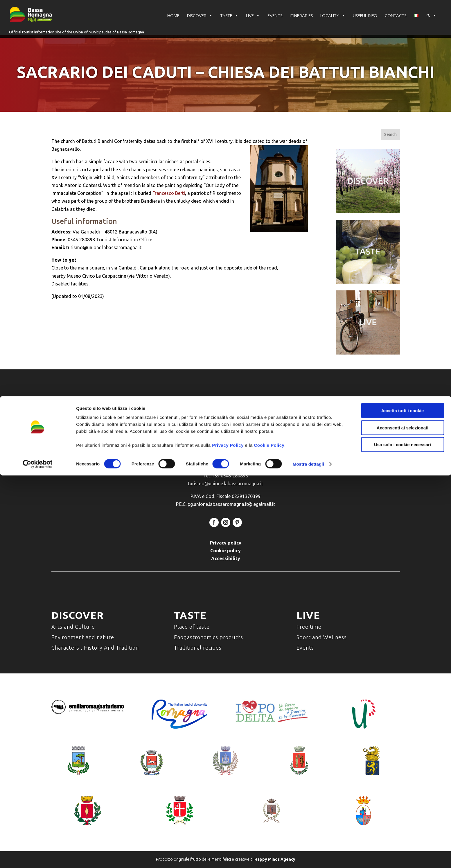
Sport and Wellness (322, 637)
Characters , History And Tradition (95, 648)
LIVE (253, 22)
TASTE (229, 22)
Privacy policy (226, 543)
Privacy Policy (228, 838)
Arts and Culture (73, 627)
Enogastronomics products (209, 637)
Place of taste (192, 627)
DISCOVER (200, 22)
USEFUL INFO (365, 22)
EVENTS (275, 22)
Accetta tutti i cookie (403, 803)
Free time (309, 627)
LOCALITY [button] (333, 22)
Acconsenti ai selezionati (403, 820)
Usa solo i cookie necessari (403, 837)
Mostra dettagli (308, 857)
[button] (431, 22)
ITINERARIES (301, 22)
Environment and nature (83, 637)
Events (305, 648)
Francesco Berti (169, 193)
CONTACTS (396, 22)
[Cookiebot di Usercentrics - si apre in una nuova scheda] (38, 857)
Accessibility (226, 558)
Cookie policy (225, 551)
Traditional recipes (198, 648)
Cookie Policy (269, 838)
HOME (173, 22)
